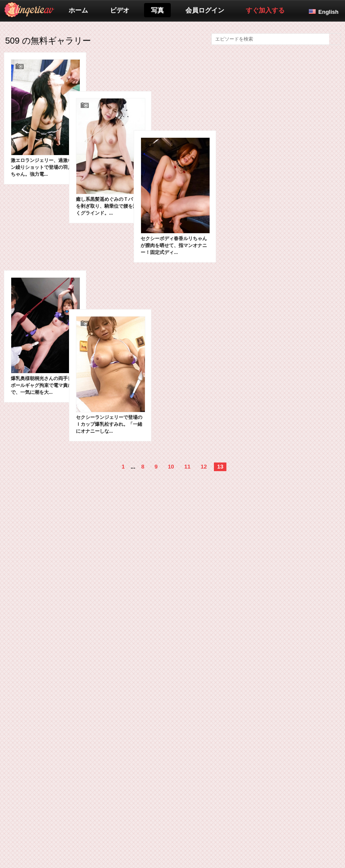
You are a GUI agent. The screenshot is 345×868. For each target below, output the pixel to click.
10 (171, 546)
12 (204, 546)
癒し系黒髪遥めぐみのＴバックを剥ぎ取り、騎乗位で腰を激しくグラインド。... (93, 184)
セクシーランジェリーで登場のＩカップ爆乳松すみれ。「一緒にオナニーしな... (93, 454)
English (328, 12)
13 (220, 546)
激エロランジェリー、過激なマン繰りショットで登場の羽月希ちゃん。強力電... (45, 118)
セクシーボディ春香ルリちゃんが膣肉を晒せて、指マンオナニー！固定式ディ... (141, 249)
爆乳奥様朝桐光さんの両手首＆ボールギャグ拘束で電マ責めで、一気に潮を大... (45, 389)
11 (187, 546)
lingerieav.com (63, 10)
